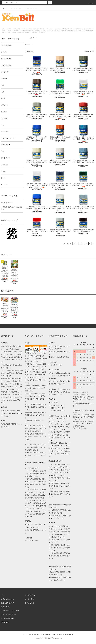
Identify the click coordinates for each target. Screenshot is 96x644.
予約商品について (7, 203)
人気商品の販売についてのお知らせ (11, 208)
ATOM (7, 622)
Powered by (48, 638)
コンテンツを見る (30, 8)
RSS (2, 622)
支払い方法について (8, 599)
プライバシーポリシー (8, 614)
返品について (5, 607)
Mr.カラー (36, 38)
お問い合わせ (29, 603)
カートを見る (29, 599)
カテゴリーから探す (15, 8)
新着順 (92, 51)
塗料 (31, 38)
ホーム (4, 8)
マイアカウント (30, 595)
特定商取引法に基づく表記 (10, 611)
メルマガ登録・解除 (8, 618)
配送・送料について (8, 603)
